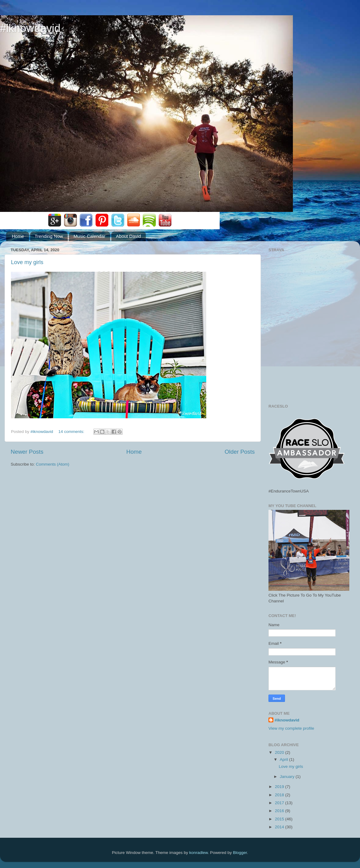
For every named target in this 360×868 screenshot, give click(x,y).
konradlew (198, 853)
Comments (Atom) (53, 464)
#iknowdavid (30, 28)
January (288, 777)
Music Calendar (89, 236)
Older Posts (240, 452)
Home (18, 236)
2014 (280, 827)
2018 (280, 795)
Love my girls (27, 262)
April (284, 759)
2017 (280, 803)
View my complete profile (291, 728)
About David (128, 236)
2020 (280, 752)
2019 (280, 787)
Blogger (240, 853)
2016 (280, 811)
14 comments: (72, 432)
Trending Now (49, 236)
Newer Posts (27, 452)
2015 (280, 819)
